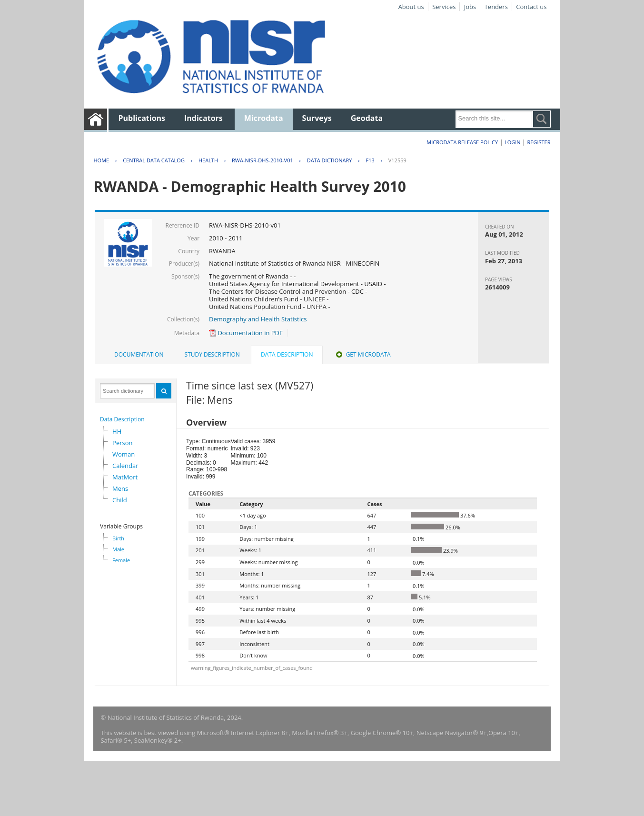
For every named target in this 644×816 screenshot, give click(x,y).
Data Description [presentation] (287, 354)
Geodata (367, 118)
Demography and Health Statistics (258, 319)
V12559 (397, 160)
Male (118, 549)
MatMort (125, 477)
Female (121, 560)
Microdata (264, 118)
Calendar (125, 466)
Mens (120, 488)
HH (117, 431)
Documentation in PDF (246, 333)
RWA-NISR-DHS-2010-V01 (263, 160)
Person (122, 443)
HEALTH (208, 160)
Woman (124, 454)
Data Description (122, 419)
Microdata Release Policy (462, 142)
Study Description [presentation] (212, 354)
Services (444, 7)
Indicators (203, 118)
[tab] (139, 355)
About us (411, 7)
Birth (118, 538)
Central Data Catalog (154, 160)
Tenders (496, 7)
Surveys (317, 118)
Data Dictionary (330, 160)
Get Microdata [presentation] (362, 354)
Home (101, 160)
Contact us (531, 7)
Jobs (470, 7)
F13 (370, 160)
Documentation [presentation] (139, 354)
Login (513, 142)
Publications (142, 118)
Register (539, 142)
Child (120, 500)
